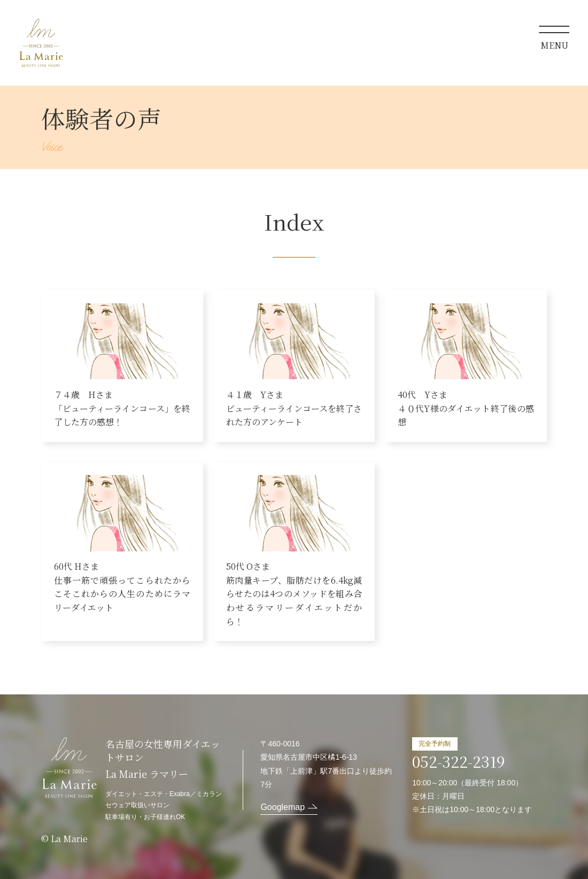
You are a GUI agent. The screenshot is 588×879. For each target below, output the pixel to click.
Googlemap (283, 807)
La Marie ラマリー (41, 43)
